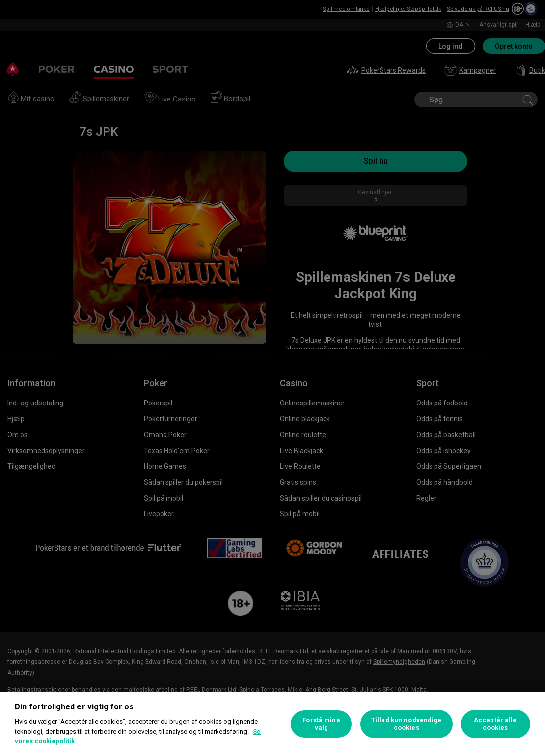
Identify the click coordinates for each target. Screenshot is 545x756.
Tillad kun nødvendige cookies (407, 724)
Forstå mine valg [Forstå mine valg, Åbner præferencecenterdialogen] (321, 724)
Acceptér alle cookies (495, 724)
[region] (272, 724)
